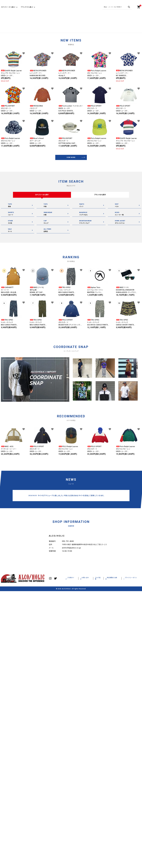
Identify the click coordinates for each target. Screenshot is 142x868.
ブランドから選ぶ (27, 7)
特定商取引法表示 (117, 600)
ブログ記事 (104, 600)
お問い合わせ (92, 600)
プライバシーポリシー (133, 600)
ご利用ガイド (80, 600)
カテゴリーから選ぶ (8, 7)
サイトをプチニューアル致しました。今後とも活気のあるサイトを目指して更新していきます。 (71, 496)
